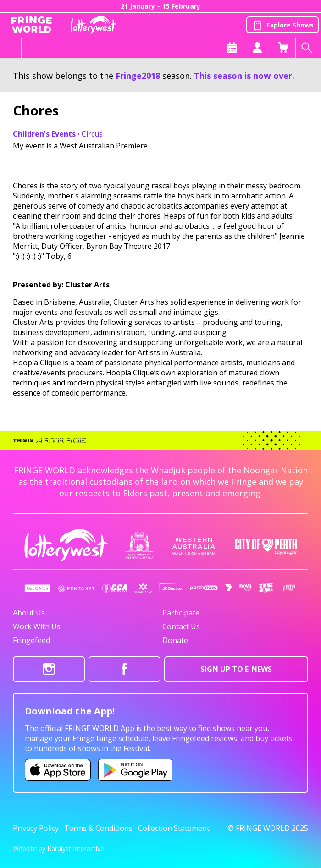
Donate (175, 640)
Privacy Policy (36, 828)
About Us (29, 613)
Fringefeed (31, 640)
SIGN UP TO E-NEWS (236, 669)
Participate (181, 613)
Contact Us (181, 626)
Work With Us (37, 626)
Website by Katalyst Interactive (58, 849)
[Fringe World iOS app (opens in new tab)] (58, 770)
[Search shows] (308, 48)
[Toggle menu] (11, 48)
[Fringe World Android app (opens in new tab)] (135, 770)
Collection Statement (174, 828)
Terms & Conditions (98, 828)
